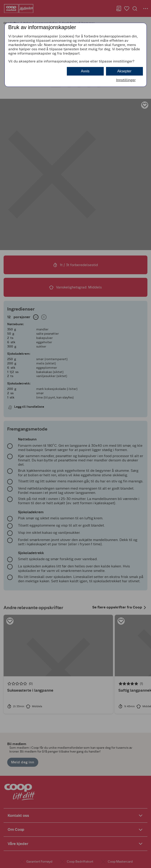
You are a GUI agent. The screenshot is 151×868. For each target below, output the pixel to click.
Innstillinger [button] (126, 80)
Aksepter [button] (124, 71)
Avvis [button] (85, 71)
